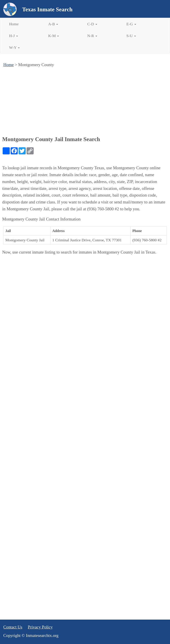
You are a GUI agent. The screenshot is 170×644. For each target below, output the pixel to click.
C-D (92, 24)
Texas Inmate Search (47, 9)
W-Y (14, 47)
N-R (92, 36)
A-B (53, 24)
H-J (14, 36)
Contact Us (13, 627)
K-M (54, 36)
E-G (131, 24)
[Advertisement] (85, 102)
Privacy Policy (40, 627)
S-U (131, 36)
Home (14, 24)
